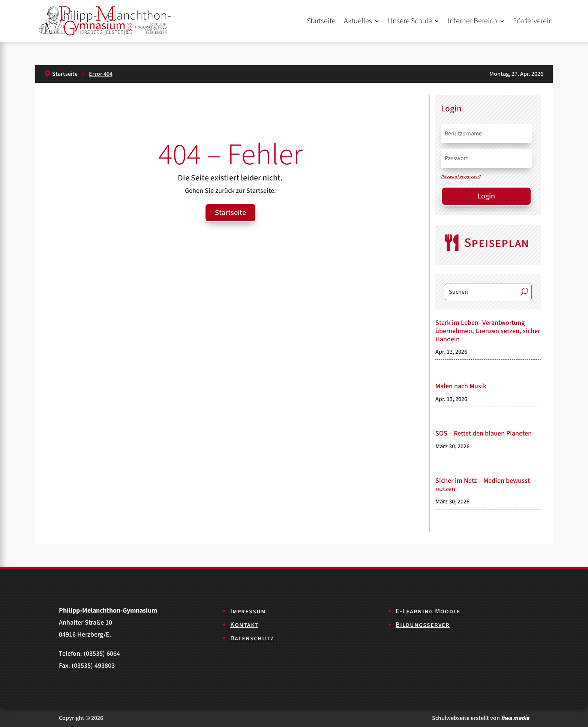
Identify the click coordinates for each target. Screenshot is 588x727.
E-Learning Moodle (428, 611)
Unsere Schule (410, 21)
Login (486, 196)
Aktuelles (358, 21)
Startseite (321, 21)
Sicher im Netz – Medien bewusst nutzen (483, 485)
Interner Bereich (472, 21)
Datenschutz (252, 638)
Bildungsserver (423, 625)
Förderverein (533, 21)
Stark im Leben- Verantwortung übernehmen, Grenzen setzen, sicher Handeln (488, 331)
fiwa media (515, 718)
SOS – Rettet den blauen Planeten (484, 433)
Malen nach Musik (461, 386)
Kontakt (244, 625)
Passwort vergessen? (461, 177)
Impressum (248, 611)
